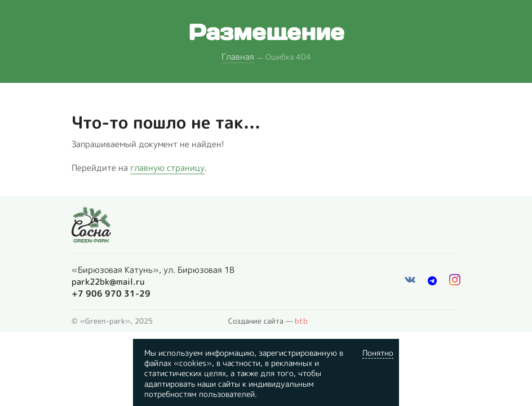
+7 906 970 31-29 (111, 294)
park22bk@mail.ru (108, 282)
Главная (238, 57)
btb (301, 321)
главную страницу (167, 168)
